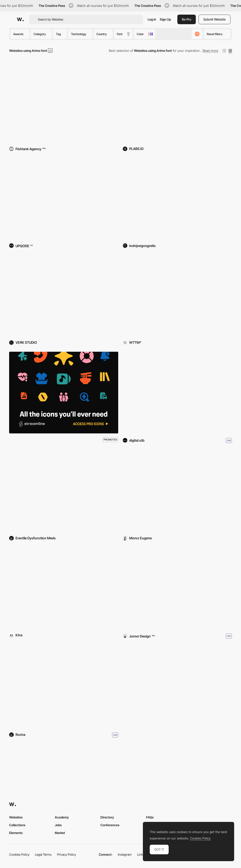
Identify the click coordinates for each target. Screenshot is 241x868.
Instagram (125, 854)
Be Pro (187, 19)
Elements (16, 833)
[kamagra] (64, 491)
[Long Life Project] (177, 393)
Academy (62, 817)
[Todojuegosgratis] (177, 199)
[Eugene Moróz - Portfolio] (177, 491)
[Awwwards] (20, 19)
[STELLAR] (177, 588)
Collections (17, 825)
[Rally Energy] (64, 296)
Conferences (110, 825)
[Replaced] (177, 296)
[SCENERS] (64, 588)
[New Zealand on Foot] (64, 687)
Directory (107, 817)
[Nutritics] (64, 102)
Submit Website (215, 19)
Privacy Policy (67, 854)
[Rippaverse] (64, 199)
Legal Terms (43, 854)
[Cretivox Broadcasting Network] (177, 102)
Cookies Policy (19, 854)
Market (60, 833)
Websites (16, 817)
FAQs (150, 817)
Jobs (58, 825)
